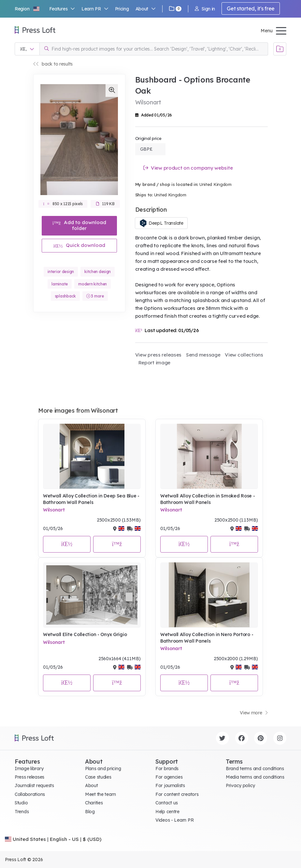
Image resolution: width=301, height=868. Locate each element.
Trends (22, 812)
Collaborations (30, 794)
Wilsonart (54, 510)
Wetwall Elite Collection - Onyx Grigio (85, 634)
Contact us (167, 803)
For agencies (169, 777)
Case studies (98, 777)
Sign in (205, 9)
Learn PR (95, 9)
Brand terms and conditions (255, 769)
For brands (167, 769)
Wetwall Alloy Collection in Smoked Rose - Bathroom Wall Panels (208, 499)
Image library (29, 769)
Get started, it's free (251, 8)
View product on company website (188, 168)
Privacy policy (240, 785)
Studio (21, 803)
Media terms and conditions (255, 777)
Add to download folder (79, 225)
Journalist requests (34, 785)
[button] (27, 9)
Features (62, 9)
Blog (90, 812)
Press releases (29, 777)
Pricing (122, 9)
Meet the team (100, 794)
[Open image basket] (280, 49)
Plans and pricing (103, 769)
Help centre (167, 812)
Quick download (79, 245)
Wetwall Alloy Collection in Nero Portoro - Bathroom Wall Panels (207, 638)
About (146, 9)
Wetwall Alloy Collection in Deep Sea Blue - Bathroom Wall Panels (91, 499)
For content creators (177, 794)
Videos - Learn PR (174, 820)
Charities (94, 803)
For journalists (170, 785)
